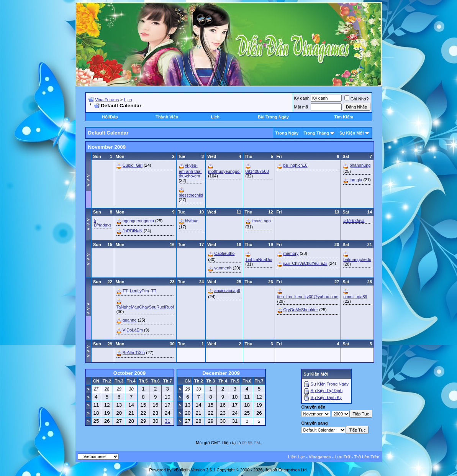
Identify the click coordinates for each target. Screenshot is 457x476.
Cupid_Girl (133, 165)
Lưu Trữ (343, 457)
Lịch (128, 100)
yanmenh (223, 268)
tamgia (356, 180)
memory (291, 253)
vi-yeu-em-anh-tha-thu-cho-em (190, 171)
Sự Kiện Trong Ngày (330, 384)
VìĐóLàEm (133, 330)
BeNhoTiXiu (134, 353)
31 (168, 421)
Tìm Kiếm (344, 117)
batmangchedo (357, 259)
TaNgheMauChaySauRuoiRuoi (145, 307)
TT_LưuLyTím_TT (140, 291)
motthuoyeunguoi (224, 171)
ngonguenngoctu (138, 221)
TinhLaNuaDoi (259, 259)
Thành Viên (167, 117)
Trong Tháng (316, 133)
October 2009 (129, 373)
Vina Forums (107, 100)
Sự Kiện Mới (351, 133)
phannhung (360, 165)
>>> (88, 180)
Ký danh (302, 98)
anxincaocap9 (227, 291)
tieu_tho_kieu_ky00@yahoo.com (308, 297)
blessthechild (191, 195)
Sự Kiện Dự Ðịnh (327, 391)
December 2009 (221, 373)
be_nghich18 (296, 165)
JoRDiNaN (133, 231)
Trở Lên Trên (367, 457)
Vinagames (320, 457)
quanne (130, 320)
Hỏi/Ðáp (110, 117)
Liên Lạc (297, 457)
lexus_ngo (261, 221)
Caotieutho (224, 253)
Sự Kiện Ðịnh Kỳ (326, 397)
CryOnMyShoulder (301, 310)
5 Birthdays (103, 223)
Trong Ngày (287, 133)
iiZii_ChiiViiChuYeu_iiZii (305, 263)
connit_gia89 (355, 297)
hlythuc (192, 221)
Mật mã (301, 107)
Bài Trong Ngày (273, 117)
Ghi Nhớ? (356, 99)
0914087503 (257, 171)
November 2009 (107, 147)
